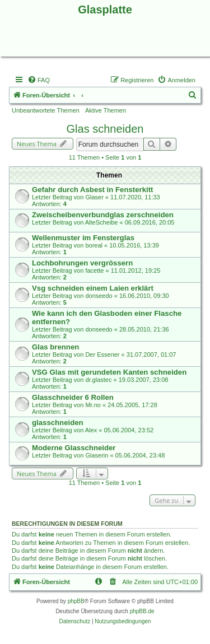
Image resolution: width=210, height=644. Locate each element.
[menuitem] (39, 80)
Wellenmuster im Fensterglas (83, 238)
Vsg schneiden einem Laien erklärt (93, 288)
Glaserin (97, 455)
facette (94, 270)
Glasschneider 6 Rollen (73, 397)
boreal (94, 245)
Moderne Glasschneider (74, 448)
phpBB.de (142, 611)
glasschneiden (58, 423)
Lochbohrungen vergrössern (82, 263)
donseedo (99, 296)
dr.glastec (98, 380)
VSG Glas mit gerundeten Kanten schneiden (109, 372)
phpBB (76, 601)
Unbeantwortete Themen (46, 110)
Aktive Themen (106, 110)
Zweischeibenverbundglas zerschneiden (103, 215)
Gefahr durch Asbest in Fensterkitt (92, 190)
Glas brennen (55, 347)
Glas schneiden (105, 129)
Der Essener (102, 354)
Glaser (94, 197)
